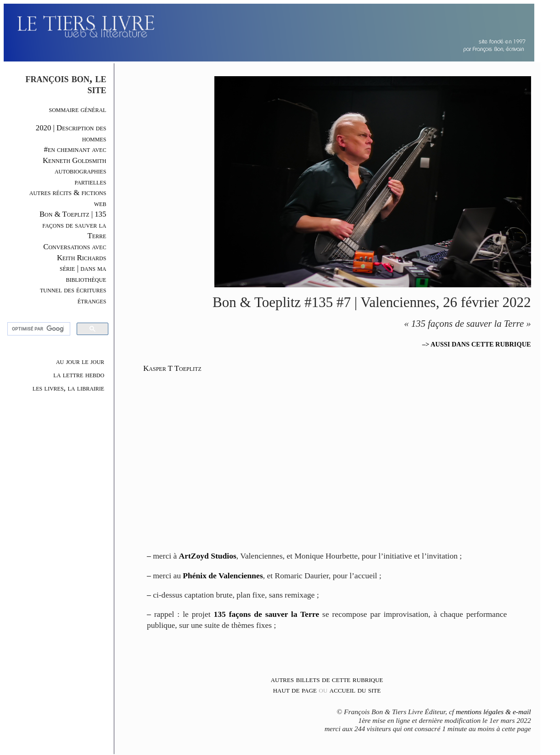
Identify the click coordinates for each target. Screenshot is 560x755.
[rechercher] (38, 329)
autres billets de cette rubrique (327, 679)
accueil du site (355, 690)
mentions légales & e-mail (493, 712)
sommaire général (78, 109)
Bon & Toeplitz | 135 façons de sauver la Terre (73, 225)
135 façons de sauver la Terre (267, 614)
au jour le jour (80, 361)
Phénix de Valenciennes (223, 576)
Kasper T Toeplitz (172, 368)
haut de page (295, 690)
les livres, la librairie (68, 388)
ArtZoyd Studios (208, 556)
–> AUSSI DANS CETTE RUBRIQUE (477, 344)
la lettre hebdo (79, 375)
